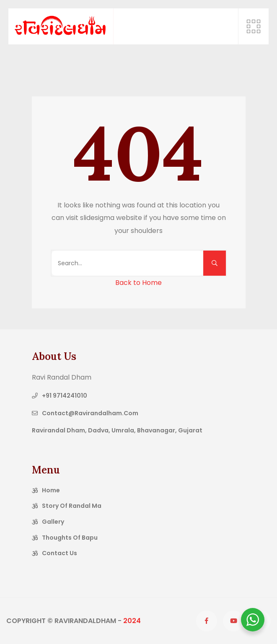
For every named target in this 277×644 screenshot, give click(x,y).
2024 (132, 621)
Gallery (53, 522)
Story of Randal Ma (72, 506)
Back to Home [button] (138, 283)
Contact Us (60, 553)
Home (51, 490)
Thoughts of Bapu (70, 538)
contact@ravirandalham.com (90, 413)
